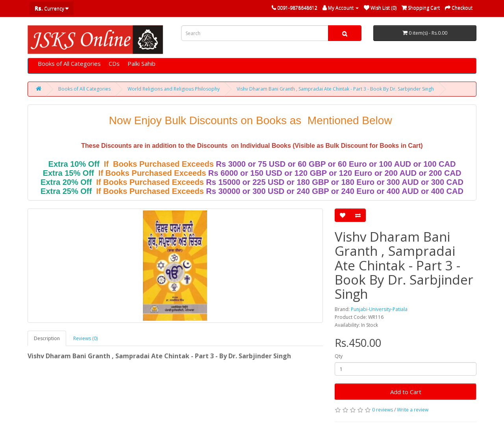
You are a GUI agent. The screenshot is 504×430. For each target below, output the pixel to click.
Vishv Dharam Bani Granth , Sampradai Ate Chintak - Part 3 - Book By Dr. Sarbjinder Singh (335, 89)
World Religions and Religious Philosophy (174, 89)
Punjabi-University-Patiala (379, 309)
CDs (114, 63)
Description (47, 338)
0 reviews (383, 410)
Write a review (413, 410)
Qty (339, 356)
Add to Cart (406, 392)
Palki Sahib (142, 63)
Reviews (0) (85, 338)
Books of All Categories (69, 63)
